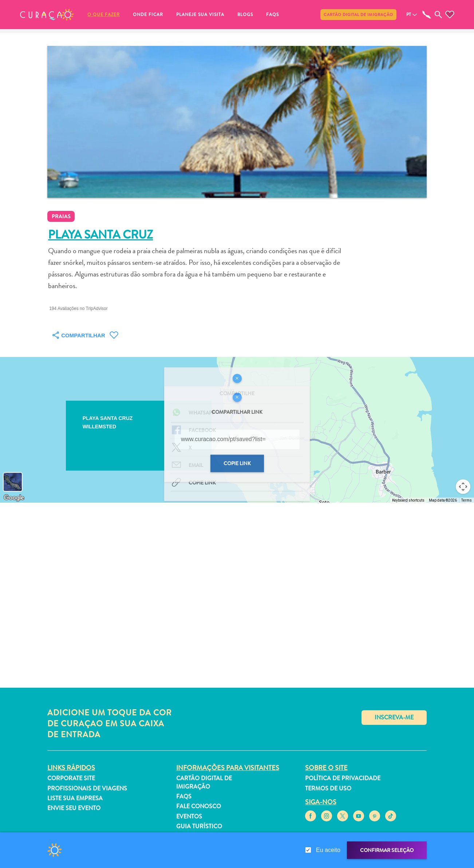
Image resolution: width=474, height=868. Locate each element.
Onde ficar (148, 15)
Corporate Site (71, 778)
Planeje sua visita (200, 15)
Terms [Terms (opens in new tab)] (467, 500)
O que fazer (104, 15)
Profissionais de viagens (87, 788)
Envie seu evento (74, 808)
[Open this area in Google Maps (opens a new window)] (14, 498)
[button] (47, 15)
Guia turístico (199, 826)
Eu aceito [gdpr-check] (328, 850)
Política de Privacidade (343, 778)
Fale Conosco (199, 806)
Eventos (189, 816)
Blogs (245, 15)
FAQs (272, 15)
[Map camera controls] (463, 487)
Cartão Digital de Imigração (358, 15)
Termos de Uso (328, 788)
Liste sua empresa (75, 798)
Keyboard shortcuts (408, 500)
